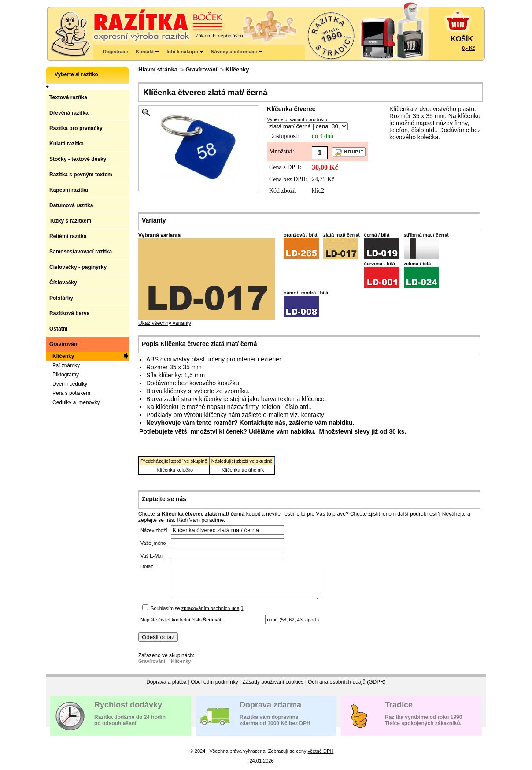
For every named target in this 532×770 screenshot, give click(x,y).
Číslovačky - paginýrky (78, 267)
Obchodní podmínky (214, 688)
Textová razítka (68, 97)
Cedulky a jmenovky (76, 402)
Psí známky (66, 365)
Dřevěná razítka (69, 113)
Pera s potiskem (71, 393)
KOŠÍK (462, 39)
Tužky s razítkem (70, 221)
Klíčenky (237, 69)
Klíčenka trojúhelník (243, 470)
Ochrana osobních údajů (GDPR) (347, 688)
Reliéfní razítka (68, 236)
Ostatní (58, 329)
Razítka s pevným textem (81, 175)
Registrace (115, 52)
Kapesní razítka (69, 190)
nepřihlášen (231, 36)
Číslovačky (63, 283)
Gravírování (201, 69)
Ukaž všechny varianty (207, 321)
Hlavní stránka (158, 69)
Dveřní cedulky (70, 384)
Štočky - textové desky (78, 159)
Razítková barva (69, 313)
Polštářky (61, 298)
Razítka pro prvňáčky (76, 128)
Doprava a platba (166, 688)
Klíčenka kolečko (175, 470)
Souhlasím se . (198, 615)
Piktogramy (66, 375)
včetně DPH (321, 758)
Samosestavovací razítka (81, 252)
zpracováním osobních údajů (212, 615)
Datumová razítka (71, 205)
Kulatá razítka (66, 144)
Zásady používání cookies (273, 688)
